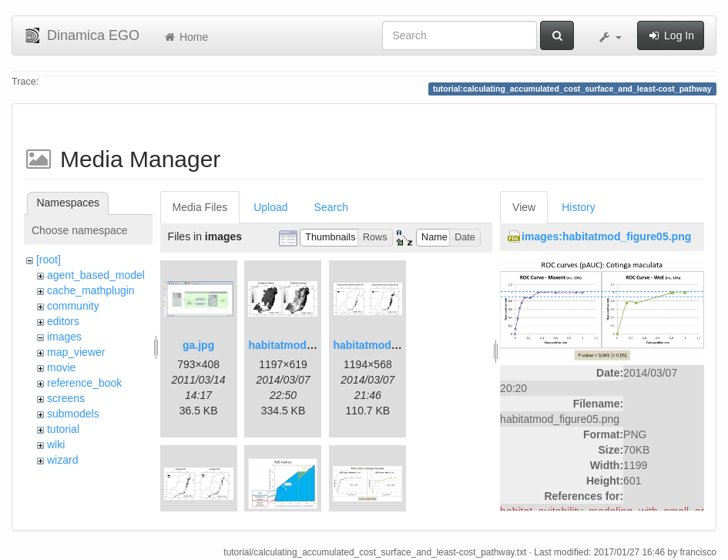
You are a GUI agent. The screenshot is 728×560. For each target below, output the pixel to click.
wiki (56, 444)
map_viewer (76, 352)
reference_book (84, 383)
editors (63, 321)
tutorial (63, 429)
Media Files (200, 207)
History (579, 207)
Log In (671, 35)
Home (185, 37)
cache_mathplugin (91, 290)
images (64, 337)
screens (66, 398)
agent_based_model (96, 275)
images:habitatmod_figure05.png (606, 236)
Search (331, 207)
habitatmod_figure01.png (312, 345)
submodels (73, 414)
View (524, 207)
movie (61, 367)
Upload (270, 207)
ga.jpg (198, 345)
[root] (49, 260)
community (73, 306)
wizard (62, 460)
